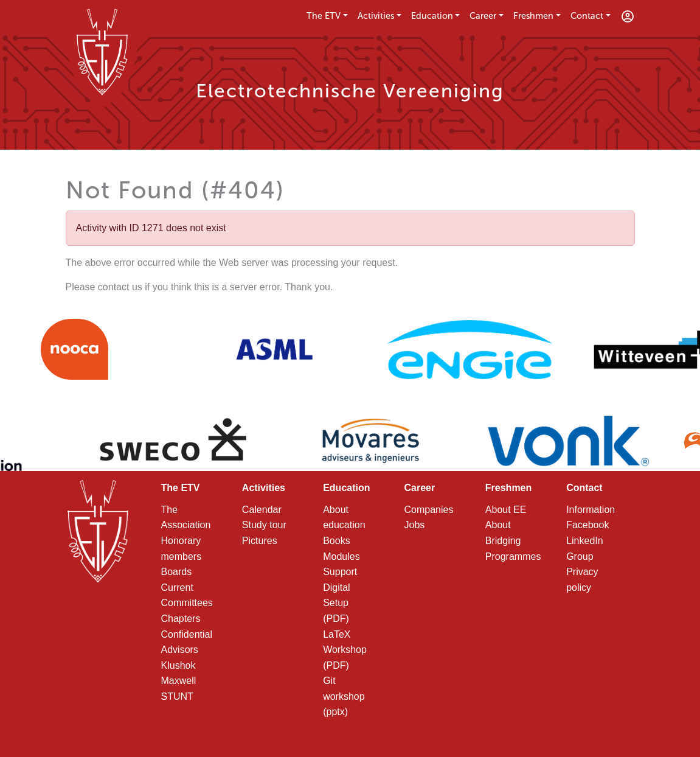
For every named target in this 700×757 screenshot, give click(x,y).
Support (340, 572)
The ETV (324, 16)
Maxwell (179, 681)
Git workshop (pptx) (344, 696)
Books (336, 541)
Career (483, 16)
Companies (428, 510)
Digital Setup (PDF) (336, 603)
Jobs (414, 525)
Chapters (181, 619)
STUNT (177, 696)
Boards (177, 572)
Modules (341, 556)
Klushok (178, 665)
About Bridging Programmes (513, 540)
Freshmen (533, 16)
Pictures (260, 541)
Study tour (264, 525)
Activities (376, 16)
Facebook (587, 525)
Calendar (262, 510)
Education (432, 16)
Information (591, 510)
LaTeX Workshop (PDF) (345, 650)
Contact (587, 16)
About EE (506, 510)
